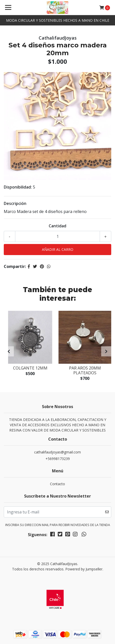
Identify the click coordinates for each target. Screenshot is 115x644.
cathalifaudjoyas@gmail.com (57, 452)
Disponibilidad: (18, 187)
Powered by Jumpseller (84, 569)
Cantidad (57, 226)
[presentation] (9, 351)
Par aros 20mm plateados (85, 370)
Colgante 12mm (30, 368)
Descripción (15, 203)
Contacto (57, 484)
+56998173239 (58, 459)
